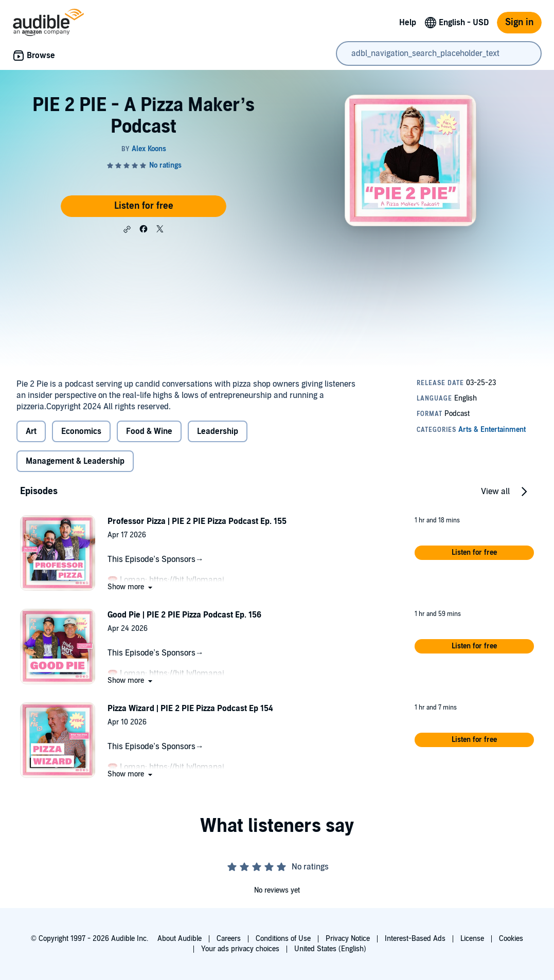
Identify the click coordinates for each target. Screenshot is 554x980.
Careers (229, 939)
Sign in (519, 22)
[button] (127, 229)
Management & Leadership (75, 461)
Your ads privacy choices (240, 949)
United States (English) (330, 949)
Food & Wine (149, 431)
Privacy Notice (348, 939)
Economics (81, 431)
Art (31, 431)
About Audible (180, 939)
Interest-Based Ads (415, 939)
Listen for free (144, 206)
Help (408, 23)
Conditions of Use (283, 939)
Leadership (218, 431)
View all (495, 492)
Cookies (511, 939)
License (472, 939)
